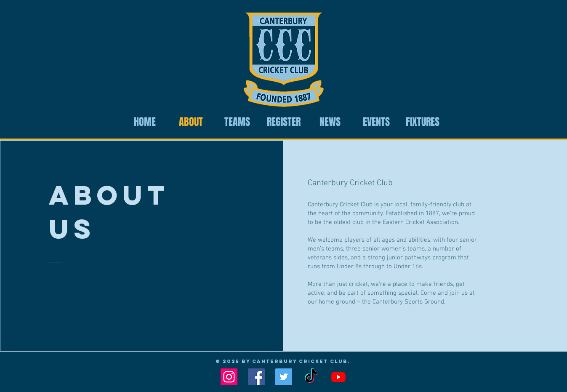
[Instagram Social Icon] (229, 377)
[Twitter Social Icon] (284, 377)
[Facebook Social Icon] (256, 377)
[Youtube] (338, 377)
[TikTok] (311, 377)
